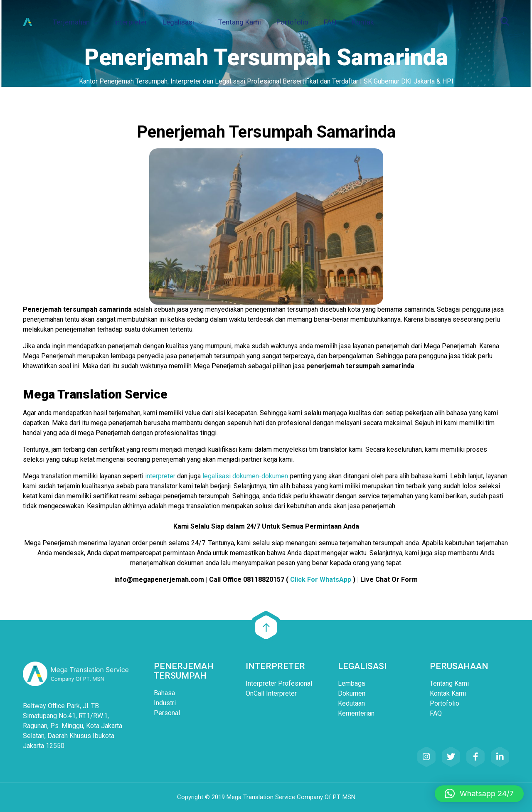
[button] (479, 794)
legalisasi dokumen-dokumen (245, 476)
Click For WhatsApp (321, 579)
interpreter (160, 476)
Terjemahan (71, 22)
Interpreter (131, 22)
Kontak (363, 22)
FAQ (330, 22)
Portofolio (292, 22)
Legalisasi (178, 22)
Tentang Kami (240, 22)
